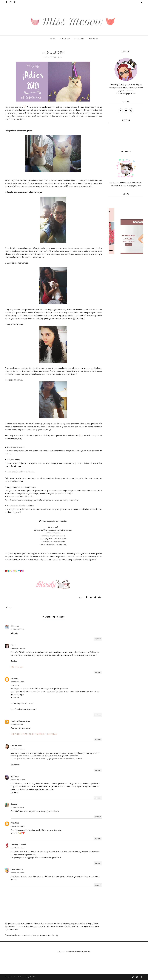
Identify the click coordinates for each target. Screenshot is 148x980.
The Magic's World (18, 845)
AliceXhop (15, 823)
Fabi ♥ (13, 645)
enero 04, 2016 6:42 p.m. (18, 826)
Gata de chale (16, 746)
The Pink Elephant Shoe (20, 721)
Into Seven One (17, 667)
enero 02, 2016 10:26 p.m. (18, 780)
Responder (98, 639)
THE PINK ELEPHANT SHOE (22, 734)
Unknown (14, 679)
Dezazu (14, 804)
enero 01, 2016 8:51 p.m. (18, 749)
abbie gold (15, 626)
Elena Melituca (17, 869)
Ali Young (15, 776)
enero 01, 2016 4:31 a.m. (18, 629)
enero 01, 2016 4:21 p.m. (18, 682)
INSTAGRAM (52, 734)
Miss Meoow (14, 977)
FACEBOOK (40, 734)
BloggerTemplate (31, 977)
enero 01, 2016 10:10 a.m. (18, 648)
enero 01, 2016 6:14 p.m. (18, 724)
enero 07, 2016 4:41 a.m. (18, 873)
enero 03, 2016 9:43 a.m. (18, 807)
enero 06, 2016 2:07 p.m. (18, 848)
